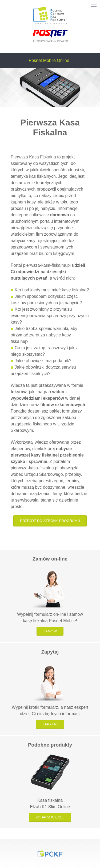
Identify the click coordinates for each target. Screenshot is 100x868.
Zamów (50, 631)
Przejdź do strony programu (50, 521)
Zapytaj (50, 724)
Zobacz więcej (50, 817)
